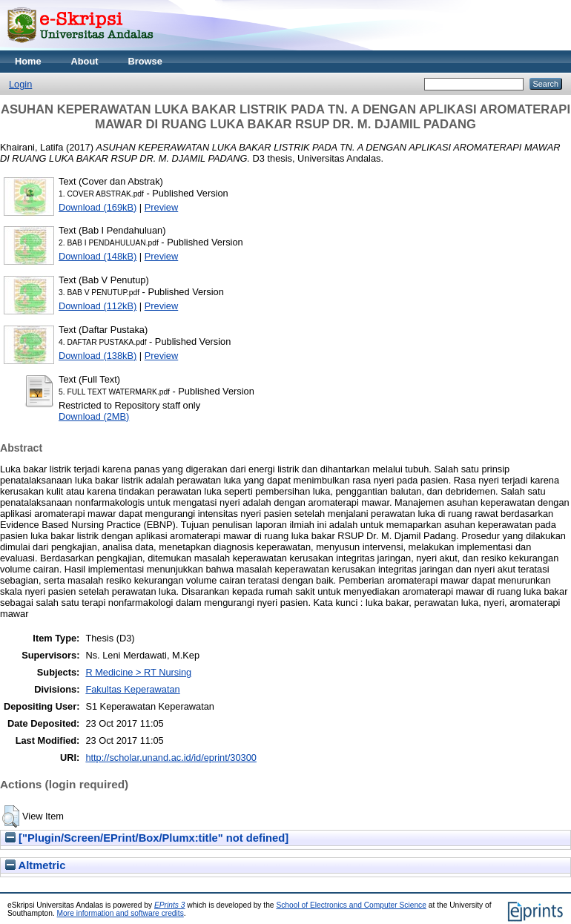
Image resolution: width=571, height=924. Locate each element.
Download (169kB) (98, 207)
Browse (145, 61)
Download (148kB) (98, 256)
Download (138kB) (98, 356)
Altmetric (35, 865)
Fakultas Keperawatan (132, 689)
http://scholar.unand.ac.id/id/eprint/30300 (171, 758)
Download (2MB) (94, 416)
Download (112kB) (98, 306)
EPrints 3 (170, 905)
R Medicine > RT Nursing (138, 672)
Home (28, 61)
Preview (162, 207)
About (85, 61)
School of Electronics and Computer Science (351, 905)
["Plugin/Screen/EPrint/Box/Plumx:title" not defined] (147, 838)
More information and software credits (121, 913)
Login (20, 84)
